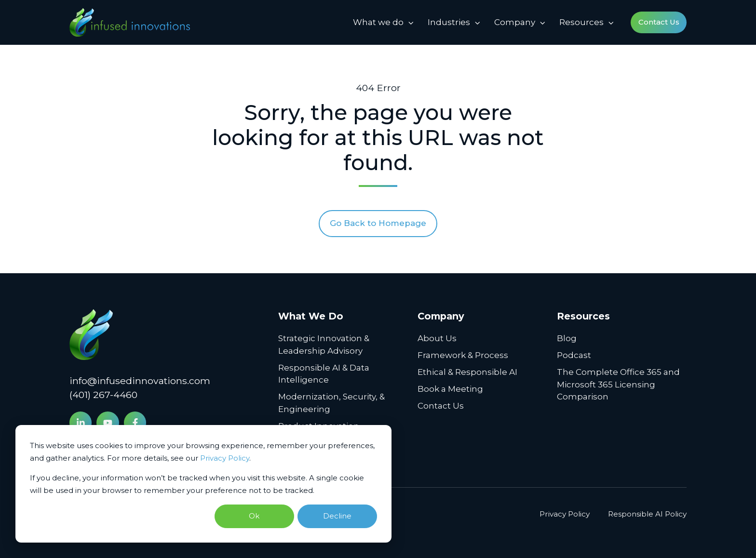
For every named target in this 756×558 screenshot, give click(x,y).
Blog (567, 338)
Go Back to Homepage (378, 223)
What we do (378, 22)
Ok (254, 516)
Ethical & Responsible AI (467, 372)
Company (515, 22)
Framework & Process (463, 355)
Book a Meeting (450, 389)
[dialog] (203, 484)
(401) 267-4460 (103, 395)
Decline (337, 516)
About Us (437, 338)
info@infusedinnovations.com (140, 381)
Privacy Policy (225, 458)
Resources (581, 22)
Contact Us (659, 22)
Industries (449, 22)
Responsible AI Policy (647, 514)
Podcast (574, 355)
